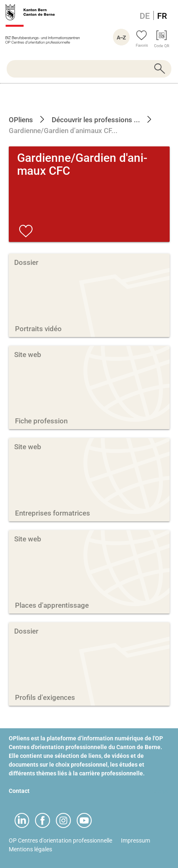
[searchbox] (89, 69)
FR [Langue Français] (162, 16)
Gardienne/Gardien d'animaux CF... (63, 131)
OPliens (21, 120)
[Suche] (89, 69)
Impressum (135, 840)
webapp (159, 791)
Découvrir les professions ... (95, 120)
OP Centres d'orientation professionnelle (60, 840)
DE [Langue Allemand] (145, 16)
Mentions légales (30, 849)
